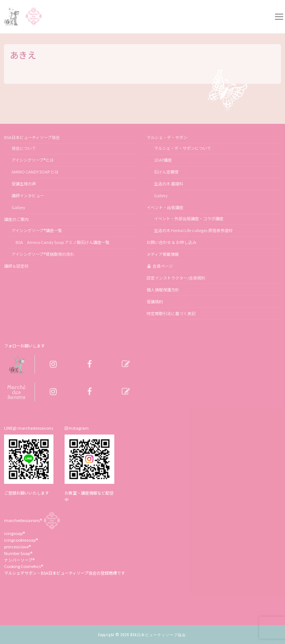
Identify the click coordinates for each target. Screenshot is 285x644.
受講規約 (155, 301)
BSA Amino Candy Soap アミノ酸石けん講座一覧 (60, 242)
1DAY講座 (163, 160)
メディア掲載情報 (163, 254)
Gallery (18, 207)
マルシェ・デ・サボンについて (183, 148)
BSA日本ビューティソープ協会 (32, 137)
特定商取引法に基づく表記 (171, 313)
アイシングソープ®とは (33, 160)
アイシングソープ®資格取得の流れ (43, 254)
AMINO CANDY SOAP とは (35, 172)
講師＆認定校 (16, 266)
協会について (24, 148)
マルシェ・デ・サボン (167, 137)
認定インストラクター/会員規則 (176, 278)
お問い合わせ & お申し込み (171, 242)
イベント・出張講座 (165, 207)
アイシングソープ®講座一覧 (37, 230)
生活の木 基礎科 (169, 184)
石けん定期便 (166, 172)
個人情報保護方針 (163, 290)
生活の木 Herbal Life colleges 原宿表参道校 (193, 230)
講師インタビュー (28, 195)
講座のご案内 (17, 219)
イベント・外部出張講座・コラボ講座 (189, 218)
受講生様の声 (24, 184)
